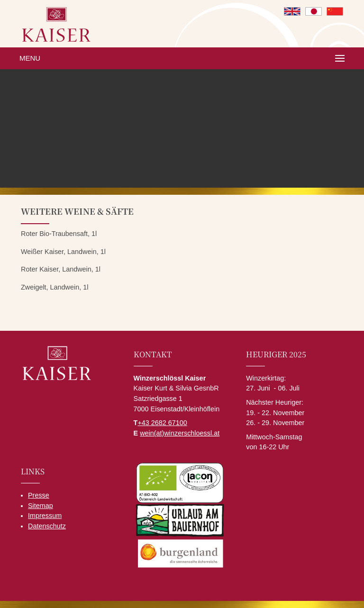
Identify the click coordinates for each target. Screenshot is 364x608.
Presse (39, 495)
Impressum (45, 516)
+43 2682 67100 (162, 423)
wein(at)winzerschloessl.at (180, 433)
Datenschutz (47, 526)
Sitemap (41, 506)
